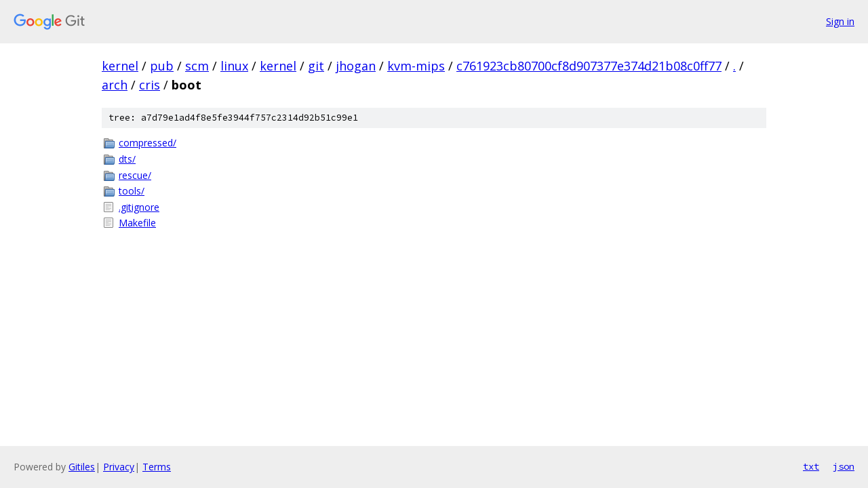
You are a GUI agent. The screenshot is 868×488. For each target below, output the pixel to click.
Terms (157, 467)
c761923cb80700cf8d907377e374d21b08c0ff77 (589, 66)
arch (115, 85)
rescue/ (135, 175)
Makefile (137, 223)
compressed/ (147, 143)
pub (162, 66)
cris (150, 85)
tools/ (132, 191)
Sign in (840, 21)
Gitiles (82, 467)
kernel (120, 66)
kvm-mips (416, 66)
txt (811, 466)
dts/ (127, 159)
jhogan (356, 66)
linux (234, 66)
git (316, 66)
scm (197, 66)
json (844, 466)
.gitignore (139, 207)
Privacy (119, 467)
